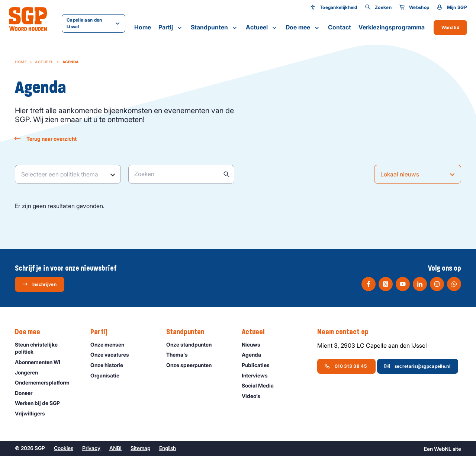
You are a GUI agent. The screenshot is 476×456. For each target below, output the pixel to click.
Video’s (254, 396)
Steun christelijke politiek (46, 348)
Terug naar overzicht (46, 139)
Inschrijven (39, 284)
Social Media (261, 385)
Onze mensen (111, 345)
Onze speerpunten (192, 365)
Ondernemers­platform (46, 382)
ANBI (115, 448)
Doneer (27, 393)
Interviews (258, 375)
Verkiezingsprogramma (392, 27)
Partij (171, 28)
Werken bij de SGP (41, 403)
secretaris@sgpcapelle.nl (417, 366)
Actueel (262, 28)
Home (143, 27)
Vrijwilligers (33, 413)
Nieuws (254, 345)
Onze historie (110, 365)
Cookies (64, 448)
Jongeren (30, 372)
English (168, 448)
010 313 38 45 (346, 366)
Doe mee (303, 28)
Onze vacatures (113, 355)
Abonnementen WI (41, 362)
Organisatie (108, 375)
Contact (340, 27)
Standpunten (215, 28)
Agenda (255, 355)
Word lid (450, 27)
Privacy (91, 448)
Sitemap (140, 448)
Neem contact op (347, 332)
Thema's (180, 355)
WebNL (443, 449)
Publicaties (259, 365)
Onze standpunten (192, 345)
